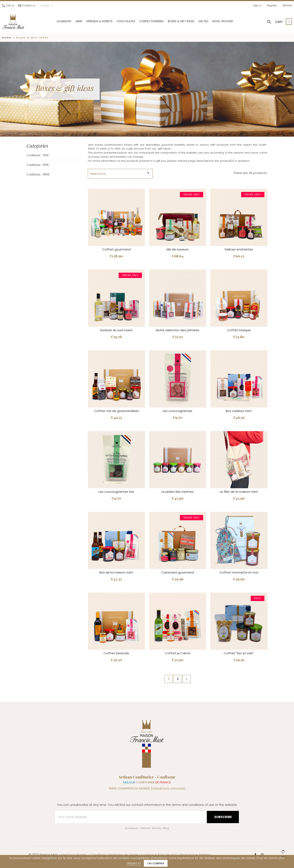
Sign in (257, 5)
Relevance (120, 173)
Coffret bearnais (116, 653)
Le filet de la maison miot (239, 492)
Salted (203, 21)
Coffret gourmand (116, 249)
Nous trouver (223, 21)
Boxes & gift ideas (181, 21)
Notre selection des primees (178, 330)
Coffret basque (239, 330)
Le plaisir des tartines (178, 492)
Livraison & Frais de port (159, 855)
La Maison (64, 21)
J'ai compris (156, 863)
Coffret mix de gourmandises (116, 411)
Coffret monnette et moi (239, 572)
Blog (166, 828)
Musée (157, 828)
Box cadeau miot (239, 411)
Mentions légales (74, 855)
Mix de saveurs (178, 249)
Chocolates (126, 21)
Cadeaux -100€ (38, 174)
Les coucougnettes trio (116, 492)
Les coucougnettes (178, 411)
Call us (10, 5)
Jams (79, 21)
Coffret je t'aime (178, 653)
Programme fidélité (195, 855)
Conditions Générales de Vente (114, 855)
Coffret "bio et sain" (239, 653)
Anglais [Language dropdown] (47, 6)
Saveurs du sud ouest (116, 330)
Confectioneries (151, 21)
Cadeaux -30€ (38, 155)
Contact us (29, 5)
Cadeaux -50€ (38, 165)
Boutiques (132, 828)
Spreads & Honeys (99, 21)
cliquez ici (134, 863)
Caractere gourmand (178, 572)
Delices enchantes (239, 249)
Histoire (145, 828)
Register (272, 5)
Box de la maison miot (116, 572)
